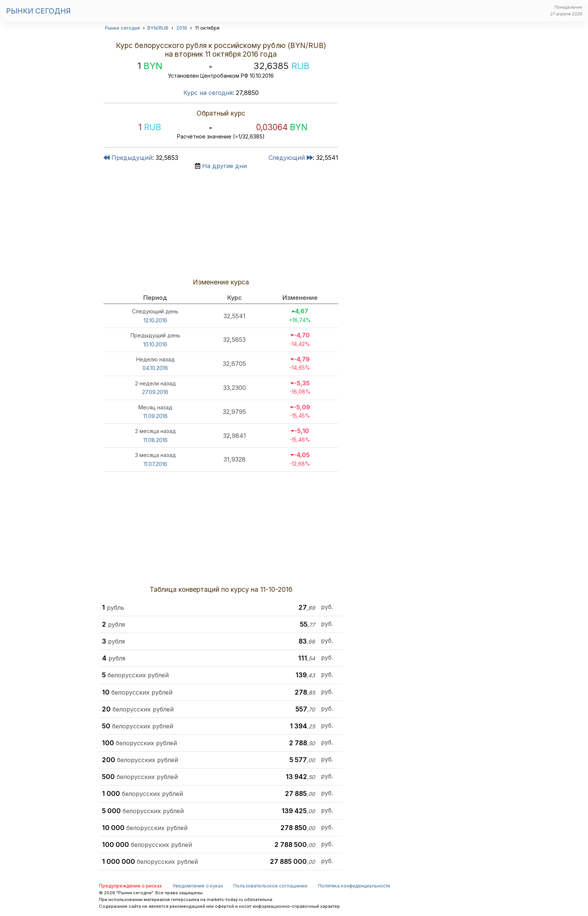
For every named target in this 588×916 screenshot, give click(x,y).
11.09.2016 (155, 416)
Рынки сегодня (38, 11)
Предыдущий (128, 158)
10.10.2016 (155, 344)
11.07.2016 (155, 464)
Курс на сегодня (208, 93)
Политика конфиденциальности (354, 886)
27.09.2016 (155, 392)
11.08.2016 (155, 440)
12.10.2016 (155, 320)
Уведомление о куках (198, 886)
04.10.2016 (155, 368)
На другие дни (224, 166)
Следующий (291, 158)
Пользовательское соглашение (270, 886)
